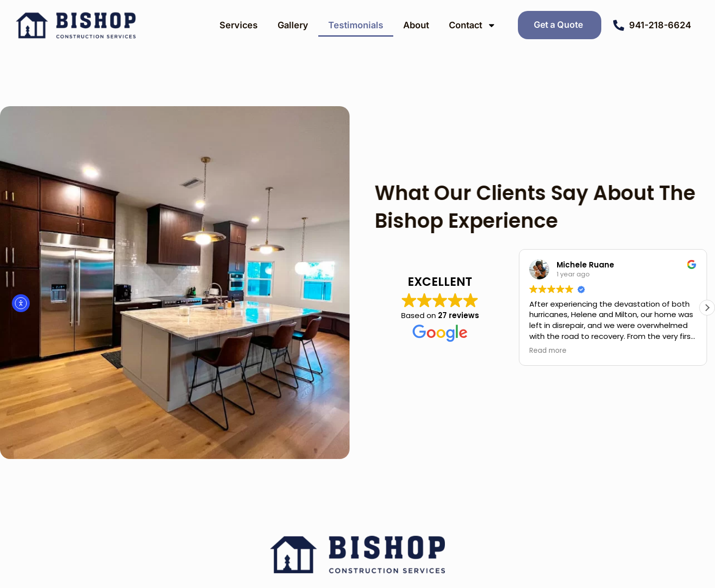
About (416, 25)
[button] (707, 308)
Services (239, 25)
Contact (472, 25)
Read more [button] (548, 351)
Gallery (293, 25)
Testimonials (356, 25)
